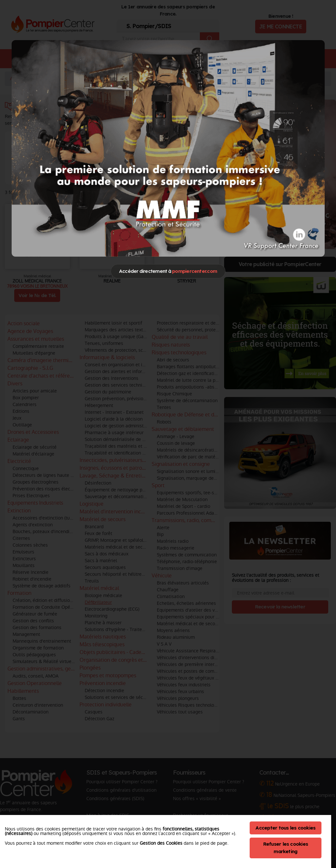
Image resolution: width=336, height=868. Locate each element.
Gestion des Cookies (161, 843)
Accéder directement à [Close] (168, 271)
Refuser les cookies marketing (286, 848)
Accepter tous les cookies (285, 828)
